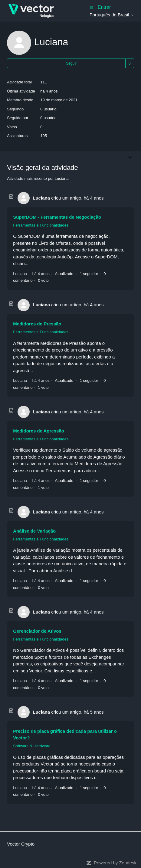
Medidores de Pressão (37, 324)
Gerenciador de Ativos (37, 631)
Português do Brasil (112, 15)
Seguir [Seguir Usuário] (71, 63)
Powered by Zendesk (115, 863)
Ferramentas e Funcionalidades (41, 225)
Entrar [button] (104, 7)
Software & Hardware (32, 746)
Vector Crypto (21, 844)
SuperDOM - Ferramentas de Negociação (57, 217)
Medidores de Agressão (39, 431)
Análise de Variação (34, 531)
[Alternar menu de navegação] (92, 7)
